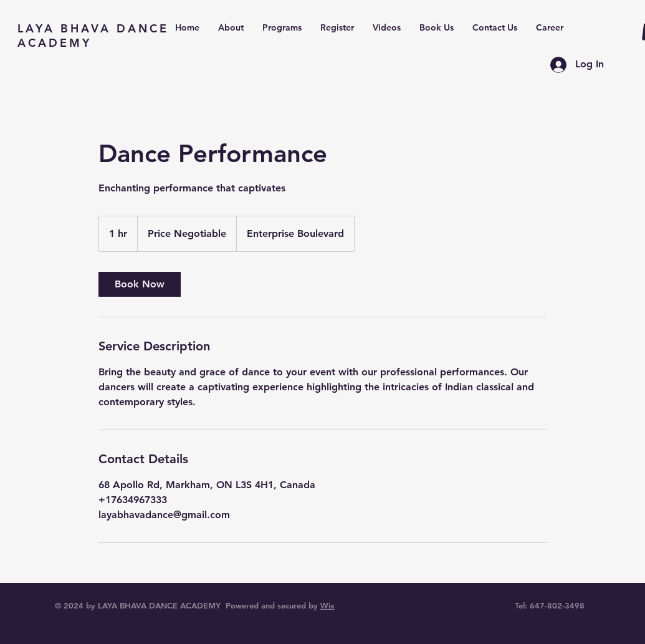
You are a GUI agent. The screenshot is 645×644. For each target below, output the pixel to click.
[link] (140, 284)
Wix (327, 605)
